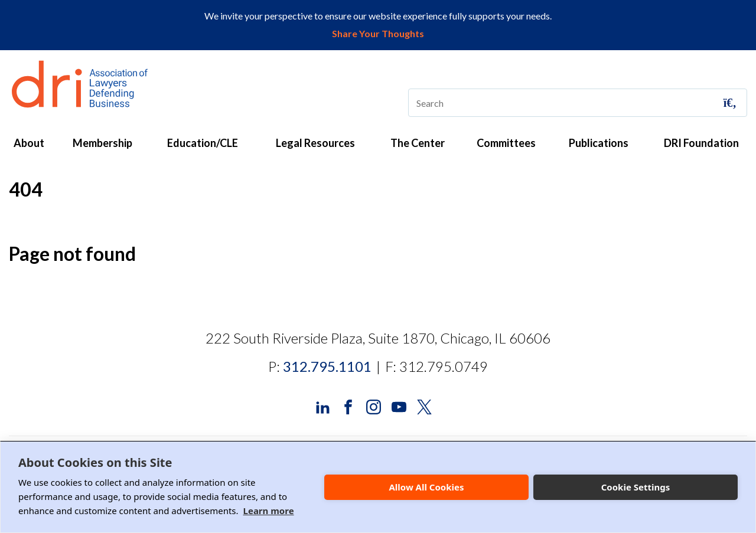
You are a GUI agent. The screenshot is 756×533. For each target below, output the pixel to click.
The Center (418, 143)
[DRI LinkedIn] (323, 406)
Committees (506, 143)
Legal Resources (315, 143)
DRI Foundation (701, 143)
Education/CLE (203, 143)
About (29, 143)
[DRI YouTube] (399, 406)
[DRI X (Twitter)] (424, 406)
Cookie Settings (636, 487)
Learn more (269, 511)
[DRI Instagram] (374, 406)
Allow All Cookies (426, 487)
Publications (599, 143)
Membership (102, 143)
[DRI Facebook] (348, 406)
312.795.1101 (327, 366)
